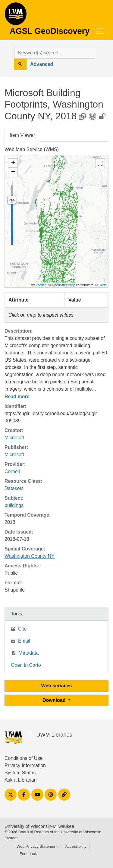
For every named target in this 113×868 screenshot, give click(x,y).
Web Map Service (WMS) (32, 149)
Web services (57, 686)
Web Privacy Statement (37, 846)
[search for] (54, 53)
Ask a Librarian (21, 780)
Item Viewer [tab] (22, 135)
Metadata (29, 653)
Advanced (42, 64)
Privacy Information (25, 765)
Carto (103, 285)
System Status (20, 773)
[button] (13, 163)
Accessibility (76, 846)
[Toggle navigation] (100, 31)
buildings (14, 505)
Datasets (14, 488)
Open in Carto (26, 665)
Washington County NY (30, 556)
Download (55, 700)
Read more (17, 397)
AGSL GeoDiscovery (16, 16)
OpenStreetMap (64, 285)
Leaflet (38, 285)
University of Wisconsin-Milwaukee (39, 826)
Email (24, 641)
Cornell (12, 471)
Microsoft (14, 438)
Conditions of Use (24, 758)
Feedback (28, 854)
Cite (22, 629)
